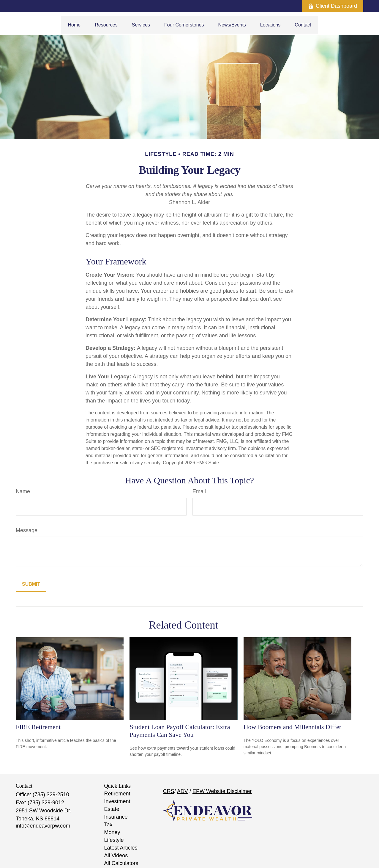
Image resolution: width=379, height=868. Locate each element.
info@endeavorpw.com (43, 826)
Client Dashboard (333, 6)
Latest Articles (121, 848)
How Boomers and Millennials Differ (293, 727)
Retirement (117, 794)
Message (27, 530)
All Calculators (121, 863)
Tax (108, 825)
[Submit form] (31, 584)
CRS (169, 791)
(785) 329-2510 (51, 795)
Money (112, 832)
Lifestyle (114, 840)
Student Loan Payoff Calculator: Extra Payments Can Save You (180, 731)
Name (23, 491)
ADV (183, 791)
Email (199, 491)
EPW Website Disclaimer (222, 791)
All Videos (116, 856)
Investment (117, 801)
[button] (74, 25)
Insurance (116, 817)
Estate (112, 809)
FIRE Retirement (38, 727)
